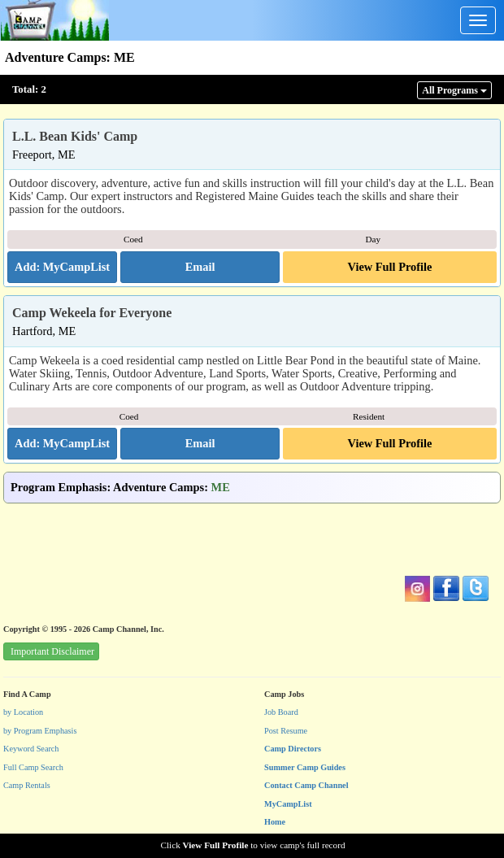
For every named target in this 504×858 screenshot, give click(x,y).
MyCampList (288, 804)
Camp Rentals (27, 785)
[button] (200, 268)
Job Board (281, 712)
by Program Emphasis (40, 731)
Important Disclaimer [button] (52, 651)
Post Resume (286, 731)
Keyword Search (31, 749)
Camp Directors (293, 749)
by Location (23, 712)
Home (275, 822)
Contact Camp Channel (306, 785)
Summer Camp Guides (305, 767)
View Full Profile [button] (390, 267)
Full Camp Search (33, 767)
